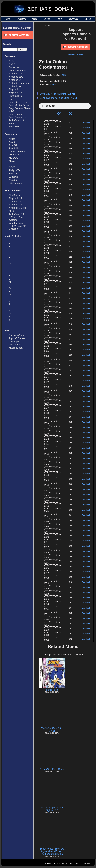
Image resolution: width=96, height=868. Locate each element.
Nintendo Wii (15, 86)
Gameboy (14, 67)
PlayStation (15, 195)
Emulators (21, 19)
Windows (14, 177)
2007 (64, 75)
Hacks (59, 19)
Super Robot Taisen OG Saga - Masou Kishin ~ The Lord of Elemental (52, 851)
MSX (11, 211)
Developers (15, 342)
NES (11, 61)
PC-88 (12, 164)
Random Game (17, 335)
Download (86, 123)
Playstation (14, 89)
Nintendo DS (15, 74)
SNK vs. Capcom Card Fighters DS (52, 809)
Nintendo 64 (15, 80)
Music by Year (16, 348)
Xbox (11, 124)
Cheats (88, 19)
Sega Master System (20, 105)
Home (8, 19)
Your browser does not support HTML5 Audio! (65, 105)
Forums (48, 25)
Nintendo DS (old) (18, 208)
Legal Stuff (77, 863)
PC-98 (12, 167)
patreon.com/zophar (76, 54)
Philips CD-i (15, 170)
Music (35, 19)
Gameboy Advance (19, 70)
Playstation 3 (15, 96)
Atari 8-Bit (14, 148)
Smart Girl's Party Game (52, 769)
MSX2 (12, 161)
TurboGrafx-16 (16, 120)
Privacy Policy (88, 863)
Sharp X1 (14, 174)
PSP (11, 99)
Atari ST (13, 145)
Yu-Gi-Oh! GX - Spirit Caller (52, 730)
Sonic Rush (52, 690)
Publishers (14, 345)
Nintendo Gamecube (19, 83)
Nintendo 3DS (16, 77)
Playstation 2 (15, 93)
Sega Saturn (15, 114)
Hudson (53, 84)
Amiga (12, 139)
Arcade (13, 142)
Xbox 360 (14, 127)
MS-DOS (13, 158)
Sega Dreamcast (17, 117)
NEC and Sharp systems (17, 219)
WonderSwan (16, 223)
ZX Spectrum (16, 183)
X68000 (13, 180)
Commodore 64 (17, 152)
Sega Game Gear (18, 102)
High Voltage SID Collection (18, 228)
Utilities (47, 19)
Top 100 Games (17, 338)
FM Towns (14, 155)
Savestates (73, 19)
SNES (12, 64)
